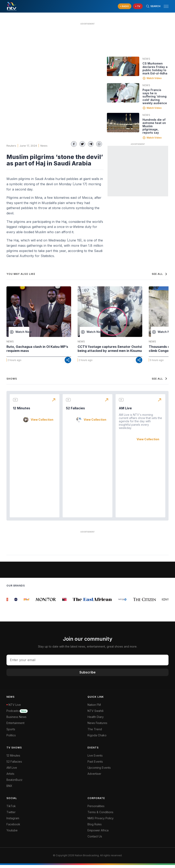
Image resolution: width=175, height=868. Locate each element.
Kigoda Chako (97, 738)
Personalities (96, 809)
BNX (9, 789)
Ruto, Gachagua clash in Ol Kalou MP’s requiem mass (37, 349)
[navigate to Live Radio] (125, 6)
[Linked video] (123, 66)
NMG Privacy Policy (101, 821)
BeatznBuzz (14, 783)
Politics (11, 738)
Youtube (12, 833)
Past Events (95, 765)
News (44, 146)
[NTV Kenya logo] (12, 6)
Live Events (95, 758)
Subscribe (87, 675)
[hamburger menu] (166, 6)
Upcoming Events (99, 771)
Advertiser (94, 777)
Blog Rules (95, 827)
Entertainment (15, 726)
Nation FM (94, 708)
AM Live (125, 411)
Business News (16, 720)
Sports (11, 732)
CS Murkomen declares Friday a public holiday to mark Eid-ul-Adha (155, 68)
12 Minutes (22, 411)
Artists (10, 777)
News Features (97, 726)
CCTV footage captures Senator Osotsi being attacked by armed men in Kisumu (110, 349)
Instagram (13, 821)
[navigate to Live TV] (138, 6)
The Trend (95, 732)
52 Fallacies (75, 411)
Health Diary (96, 720)
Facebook (13, 827)
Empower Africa (98, 833)
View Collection (42, 423)
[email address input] (87, 663)
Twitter (11, 815)
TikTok (11, 809)
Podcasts (17, 714)
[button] (164, 6)
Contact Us (95, 839)
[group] (9, 602)
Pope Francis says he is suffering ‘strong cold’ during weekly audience (155, 96)
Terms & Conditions (100, 815)
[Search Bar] (153, 6)
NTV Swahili (95, 714)
